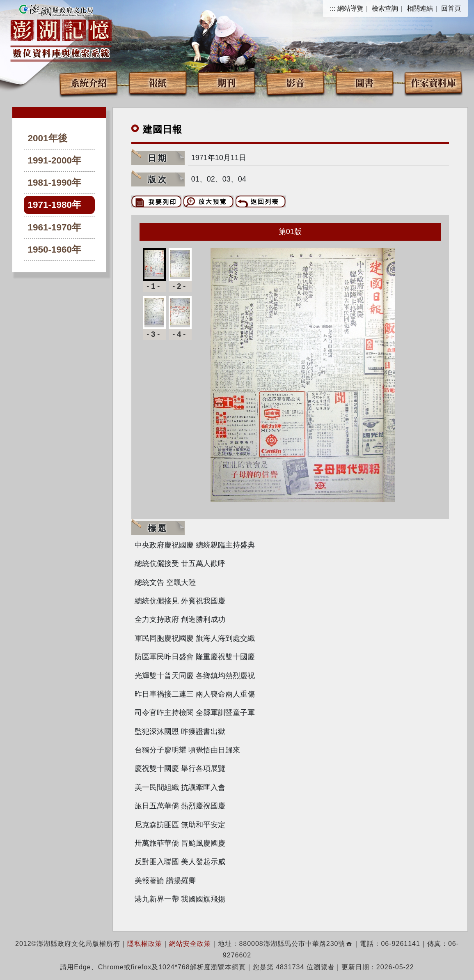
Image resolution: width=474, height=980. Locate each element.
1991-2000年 (55, 160)
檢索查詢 (385, 8)
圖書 (364, 82)
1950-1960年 (55, 250)
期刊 (227, 82)
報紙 (158, 82)
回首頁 (451, 8)
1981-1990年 (55, 183)
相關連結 (420, 8)
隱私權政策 (145, 944)
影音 (295, 82)
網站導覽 (350, 8)
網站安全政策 (190, 944)
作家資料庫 (433, 82)
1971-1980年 (55, 205)
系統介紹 (89, 82)
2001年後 (48, 138)
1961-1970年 (55, 227)
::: (333, 8)
